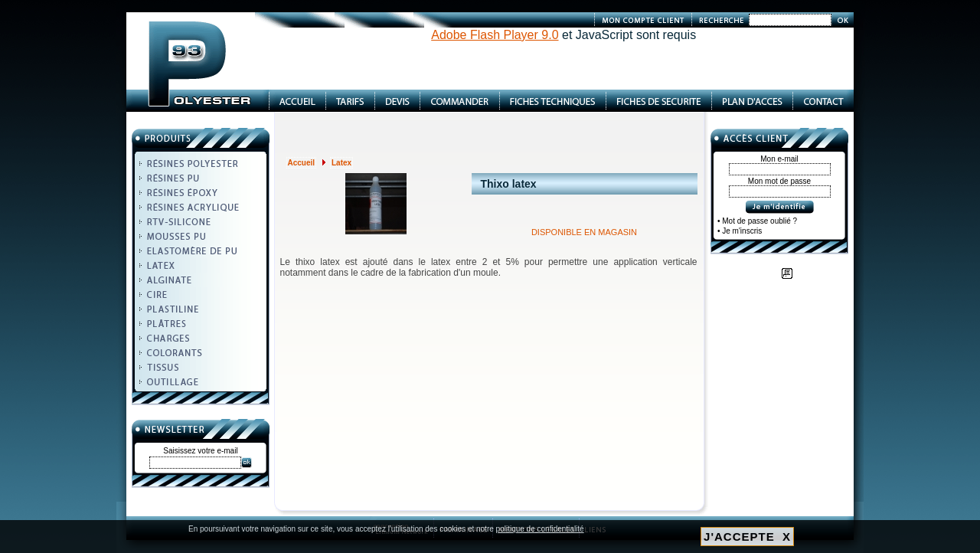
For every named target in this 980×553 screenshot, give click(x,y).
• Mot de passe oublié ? (757, 221)
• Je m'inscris (740, 231)
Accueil (302, 163)
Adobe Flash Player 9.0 (495, 35)
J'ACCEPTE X (747, 537)
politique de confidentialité (540, 529)
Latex (341, 163)
